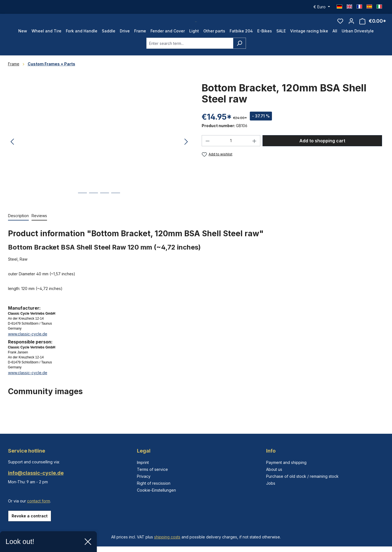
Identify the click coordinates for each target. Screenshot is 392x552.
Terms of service (152, 469)
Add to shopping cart (322, 152)
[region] (99, 153)
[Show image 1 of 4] (82, 208)
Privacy (144, 476)
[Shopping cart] (373, 27)
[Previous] (12, 153)
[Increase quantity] (255, 152)
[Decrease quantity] (207, 152)
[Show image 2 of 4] (94, 208)
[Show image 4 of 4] (116, 208)
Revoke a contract (30, 516)
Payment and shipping (286, 462)
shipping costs (167, 537)
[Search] (239, 54)
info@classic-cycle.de (36, 473)
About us (274, 469)
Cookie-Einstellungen (156, 490)
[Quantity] (231, 152)
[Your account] (351, 27)
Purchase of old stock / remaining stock (302, 476)
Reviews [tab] (39, 227)
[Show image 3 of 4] (105, 208)
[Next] (186, 153)
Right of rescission (154, 483)
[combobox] (190, 54)
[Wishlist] (340, 27)
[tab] (18, 227)
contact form (39, 501)
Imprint (143, 462)
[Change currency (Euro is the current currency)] (322, 7)
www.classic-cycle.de (28, 345)
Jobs (271, 483)
